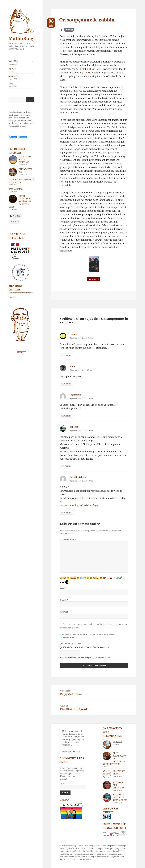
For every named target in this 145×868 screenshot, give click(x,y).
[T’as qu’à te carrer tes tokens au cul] (107, 798)
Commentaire (68, 540)
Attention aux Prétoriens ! (119, 785)
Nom (63, 588)
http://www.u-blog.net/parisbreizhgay (79, 505)
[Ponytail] (107, 745)
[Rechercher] (30, 100)
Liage (21, 85)
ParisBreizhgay (78, 477)
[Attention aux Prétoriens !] (107, 785)
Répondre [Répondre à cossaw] (66, 355)
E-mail (64, 600)
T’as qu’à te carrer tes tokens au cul (120, 797)
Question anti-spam (70, 644)
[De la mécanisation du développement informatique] (107, 756)
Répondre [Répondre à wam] (66, 384)
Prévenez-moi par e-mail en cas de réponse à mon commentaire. (87, 636)
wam (72, 366)
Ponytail (118, 742)
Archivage (21, 77)
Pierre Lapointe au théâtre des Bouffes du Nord (20, 201)
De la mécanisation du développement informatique (115, 759)
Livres (68, 30)
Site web (64, 612)
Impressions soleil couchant (25, 159)
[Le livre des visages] (107, 774)
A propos (21, 70)
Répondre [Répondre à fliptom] (66, 466)
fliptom (74, 427)
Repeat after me (25, 170)
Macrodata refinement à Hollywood (21, 181)
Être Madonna (16, 189)
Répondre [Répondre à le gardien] (66, 416)
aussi (88, 73)
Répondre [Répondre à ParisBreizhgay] (66, 513)
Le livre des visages (119, 772)
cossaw (74, 334)
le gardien (75, 395)
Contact (12, 297)
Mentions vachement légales (21, 293)
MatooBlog (21, 38)
